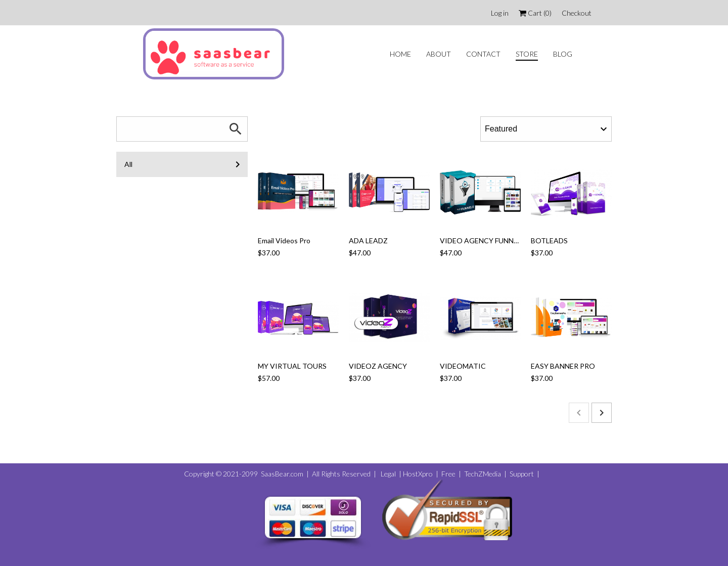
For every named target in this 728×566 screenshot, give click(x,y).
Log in (500, 13)
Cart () (535, 13)
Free (448, 474)
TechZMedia (483, 474)
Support (521, 474)
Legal (388, 474)
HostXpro (418, 474)
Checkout (577, 13)
